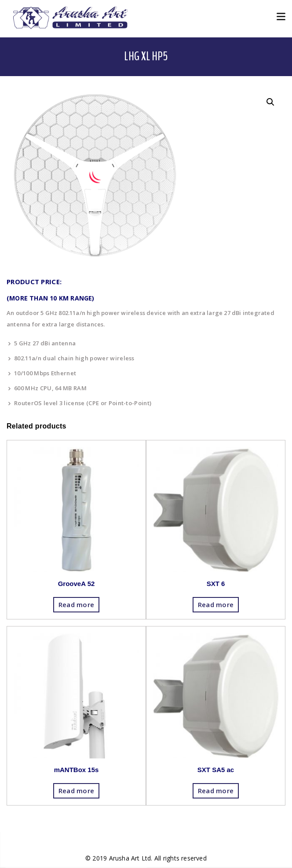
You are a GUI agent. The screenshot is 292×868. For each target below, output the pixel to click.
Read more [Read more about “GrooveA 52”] (77, 604)
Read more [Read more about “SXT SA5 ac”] (216, 791)
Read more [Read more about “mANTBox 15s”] (77, 791)
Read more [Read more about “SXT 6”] (216, 604)
